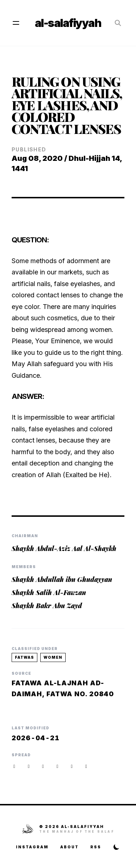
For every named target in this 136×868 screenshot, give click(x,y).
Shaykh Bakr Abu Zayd (47, 606)
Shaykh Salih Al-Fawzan (49, 592)
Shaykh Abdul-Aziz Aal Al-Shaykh (64, 548)
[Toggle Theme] (116, 847)
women (53, 657)
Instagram (32, 847)
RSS (96, 847)
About (69, 847)
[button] (86, 766)
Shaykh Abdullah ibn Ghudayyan (62, 579)
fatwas (24, 657)
